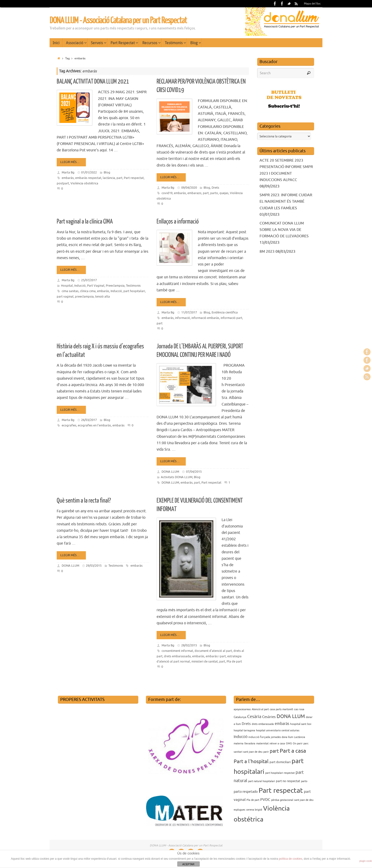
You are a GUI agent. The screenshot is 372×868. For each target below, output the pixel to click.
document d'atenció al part (213, 651)
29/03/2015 (94, 566)
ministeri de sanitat (205, 661)
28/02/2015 (189, 645)
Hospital (67, 286)
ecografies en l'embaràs (94, 425)
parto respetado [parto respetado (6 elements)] (246, 792)
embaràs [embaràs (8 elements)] (282, 724)
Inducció (80, 286)
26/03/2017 (89, 420)
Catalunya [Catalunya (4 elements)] (240, 717)
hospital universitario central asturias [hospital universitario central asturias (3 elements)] (278, 730)
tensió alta (102, 296)
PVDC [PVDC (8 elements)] (265, 800)
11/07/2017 (189, 312)
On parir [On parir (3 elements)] (298, 744)
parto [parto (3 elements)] (304, 781)
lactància (109, 178)
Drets (215, 188)
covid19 (167, 193)
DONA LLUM (170, 472)
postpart (63, 183)
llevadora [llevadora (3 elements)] (250, 744)
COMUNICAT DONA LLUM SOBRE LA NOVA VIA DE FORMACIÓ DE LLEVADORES (284, 230)
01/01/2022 (89, 172)
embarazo (194, 193)
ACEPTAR (188, 864)
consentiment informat (177, 651)
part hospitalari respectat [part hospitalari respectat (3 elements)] (280, 773)
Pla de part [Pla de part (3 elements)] (253, 800)
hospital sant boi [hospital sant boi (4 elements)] (301, 724)
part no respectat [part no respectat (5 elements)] (288, 781)
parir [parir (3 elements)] (266, 752)
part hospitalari (134, 291)
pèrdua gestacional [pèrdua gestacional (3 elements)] (282, 800)
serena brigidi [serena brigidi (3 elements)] (254, 810)
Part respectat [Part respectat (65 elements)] (281, 791)
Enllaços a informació (178, 222)
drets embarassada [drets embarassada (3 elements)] (263, 724)
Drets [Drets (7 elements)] (246, 724)
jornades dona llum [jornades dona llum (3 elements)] (282, 737)
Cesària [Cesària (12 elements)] (254, 717)
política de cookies (291, 859)
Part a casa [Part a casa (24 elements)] (293, 751)
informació (183, 318)
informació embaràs (205, 318)
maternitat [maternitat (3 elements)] (262, 744)
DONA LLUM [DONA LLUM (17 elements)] (291, 716)
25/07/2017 (89, 280)
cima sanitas (70, 291)
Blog (107, 172)
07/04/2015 (194, 472)
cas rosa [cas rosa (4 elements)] (299, 709)
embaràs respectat (88, 178)
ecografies (69, 425)
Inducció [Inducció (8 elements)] (241, 737)
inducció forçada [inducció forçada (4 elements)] (259, 737)
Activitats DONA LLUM (177, 477)
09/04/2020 (189, 188)
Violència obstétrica (84, 183)
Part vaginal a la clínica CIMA (85, 222)
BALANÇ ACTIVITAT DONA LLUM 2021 (93, 82)
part (119, 178)
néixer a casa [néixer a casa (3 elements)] (277, 744)
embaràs (68, 178)
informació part (231, 318)
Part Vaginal (96, 286)
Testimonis (133, 286)
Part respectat (134, 178)
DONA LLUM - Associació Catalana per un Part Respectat (118, 21)
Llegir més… (72, 162)
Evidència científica (225, 312)
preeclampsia (84, 296)
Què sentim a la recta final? (84, 501)
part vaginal (65, 296)
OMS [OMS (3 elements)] (289, 744)
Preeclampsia (115, 286)
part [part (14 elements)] (274, 751)
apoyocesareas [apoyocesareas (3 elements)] (242, 709)
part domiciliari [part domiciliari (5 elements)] (280, 762)
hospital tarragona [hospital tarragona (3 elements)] (244, 730)
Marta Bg (68, 172)
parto (214, 193)
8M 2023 (267, 252)
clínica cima (88, 291)
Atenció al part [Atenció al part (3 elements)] (260, 709)
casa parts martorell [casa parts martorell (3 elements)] (281, 709)
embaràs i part (216, 656)
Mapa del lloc (312, 4)
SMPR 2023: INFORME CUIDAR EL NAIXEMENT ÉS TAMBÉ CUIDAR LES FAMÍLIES (286, 201)
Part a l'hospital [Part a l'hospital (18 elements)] (251, 761)
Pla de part (234, 661)
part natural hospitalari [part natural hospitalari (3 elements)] (262, 781)
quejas (224, 193)
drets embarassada (177, 656)
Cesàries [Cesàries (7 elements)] (269, 717)
